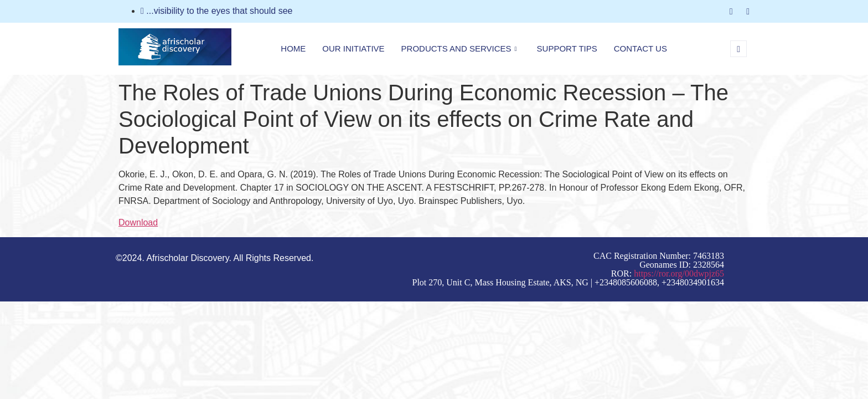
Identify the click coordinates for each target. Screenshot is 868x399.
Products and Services (459, 49)
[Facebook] (731, 11)
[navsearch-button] (738, 49)
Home (293, 48)
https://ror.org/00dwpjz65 (679, 273)
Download (138, 222)
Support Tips (567, 48)
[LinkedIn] (748, 11)
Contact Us (640, 48)
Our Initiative (353, 48)
